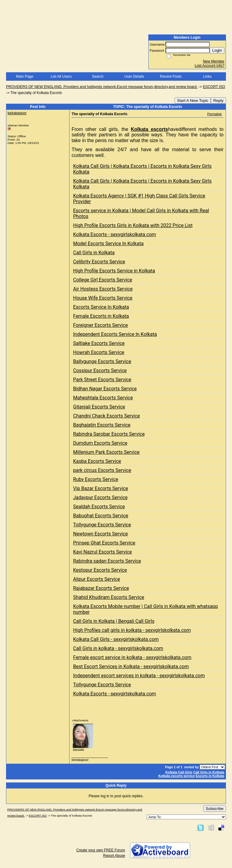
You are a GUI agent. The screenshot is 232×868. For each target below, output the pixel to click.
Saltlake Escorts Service (99, 343)
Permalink (214, 114)
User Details (134, 76)
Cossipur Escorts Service (100, 371)
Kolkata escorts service (177, 776)
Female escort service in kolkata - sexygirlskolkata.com (132, 657)
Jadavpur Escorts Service (100, 497)
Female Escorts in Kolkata (101, 316)
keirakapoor (17, 113)
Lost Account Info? (209, 66)
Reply (218, 101)
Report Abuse (114, 856)
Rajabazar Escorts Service (101, 588)
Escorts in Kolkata (210, 776)
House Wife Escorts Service (103, 298)
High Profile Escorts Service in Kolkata (114, 271)
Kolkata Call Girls (179, 772)
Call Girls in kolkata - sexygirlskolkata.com (118, 648)
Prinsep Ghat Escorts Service (104, 543)
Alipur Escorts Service (97, 579)
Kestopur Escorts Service (100, 570)
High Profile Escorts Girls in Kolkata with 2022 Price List (133, 225)
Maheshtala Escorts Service (103, 398)
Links (207, 76)
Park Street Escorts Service (102, 380)
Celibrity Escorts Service (99, 262)
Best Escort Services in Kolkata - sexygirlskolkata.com (131, 666)
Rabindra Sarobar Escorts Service (109, 434)
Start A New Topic (193, 101)
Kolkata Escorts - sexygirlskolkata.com (114, 234)
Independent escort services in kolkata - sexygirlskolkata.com (139, 676)
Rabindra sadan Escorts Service (107, 561)
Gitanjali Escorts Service (99, 407)
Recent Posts (171, 76)
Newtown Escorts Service (100, 534)
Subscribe (215, 809)
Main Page (25, 76)
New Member (214, 61)
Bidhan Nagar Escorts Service (105, 389)
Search (98, 76)
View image (78, 749)
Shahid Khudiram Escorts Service (109, 597)
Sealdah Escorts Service (99, 507)
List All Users (61, 76)
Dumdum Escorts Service (100, 443)
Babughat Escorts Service (101, 516)
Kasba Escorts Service (97, 461)
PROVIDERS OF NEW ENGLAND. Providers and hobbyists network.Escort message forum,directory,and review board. (102, 87)
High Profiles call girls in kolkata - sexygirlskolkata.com (132, 630)
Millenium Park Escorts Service (106, 452)
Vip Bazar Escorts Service (101, 488)
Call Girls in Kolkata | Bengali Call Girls (114, 621)
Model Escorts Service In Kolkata (108, 244)
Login (217, 50)
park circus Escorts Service (102, 470)
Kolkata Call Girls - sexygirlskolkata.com (116, 639)
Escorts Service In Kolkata (101, 307)
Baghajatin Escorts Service (102, 425)
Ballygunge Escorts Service (102, 361)
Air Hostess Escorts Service (103, 289)
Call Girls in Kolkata (94, 253)
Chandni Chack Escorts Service (106, 416)
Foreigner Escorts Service (100, 325)
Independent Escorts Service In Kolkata (115, 334)
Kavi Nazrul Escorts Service (103, 552)
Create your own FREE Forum (101, 850)
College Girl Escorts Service (103, 280)
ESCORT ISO (214, 87)
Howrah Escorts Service (99, 352)
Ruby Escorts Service (96, 479)
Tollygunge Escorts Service (102, 525)
